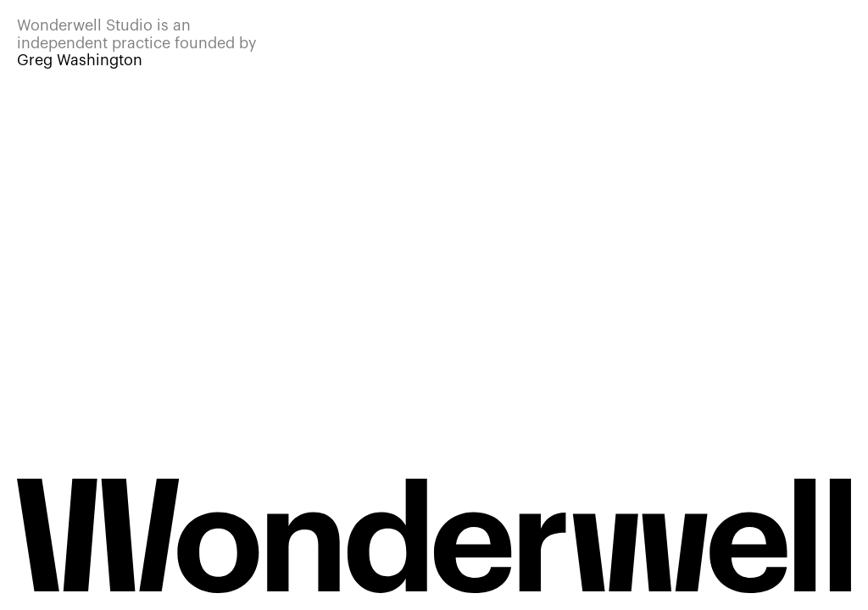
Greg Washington (80, 60)
